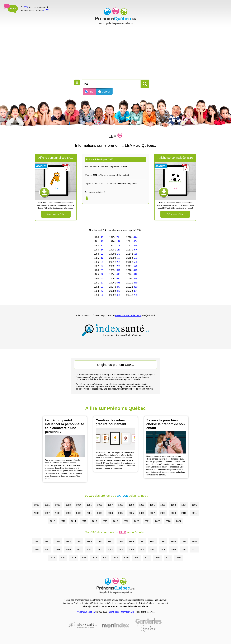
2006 (142, 513)
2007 (152, 513)
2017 (105, 521)
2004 (121, 513)
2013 (63, 521)
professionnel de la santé (128, 316)
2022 (158, 521)
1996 (37, 513)
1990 (142, 505)
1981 (47, 505)
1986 (100, 505)
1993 (173, 505)
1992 (163, 505)
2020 (136, 521)
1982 (58, 505)
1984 (79, 505)
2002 (26, 7)
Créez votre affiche (56, 214)
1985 (89, 505)
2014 (73, 521)
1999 (68, 513)
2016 (95, 521)
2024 (179, 521)
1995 (194, 505)
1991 (152, 505)
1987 (110, 505)
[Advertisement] (115, 53)
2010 (184, 513)
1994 (184, 505)
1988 (121, 505)
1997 (47, 513)
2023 (168, 521)
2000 (79, 513)
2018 (115, 521)
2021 (147, 521)
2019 (126, 521)
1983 (68, 505)
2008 (163, 513)
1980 (37, 505)
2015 (84, 521)
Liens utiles (114, 612)
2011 (194, 513)
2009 (173, 513)
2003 (110, 513)
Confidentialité (128, 612)
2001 (89, 513)
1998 (58, 513)
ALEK (46, 10)
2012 (52, 521)
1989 (131, 505)
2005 (131, 513)
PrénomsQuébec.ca (86, 612)
